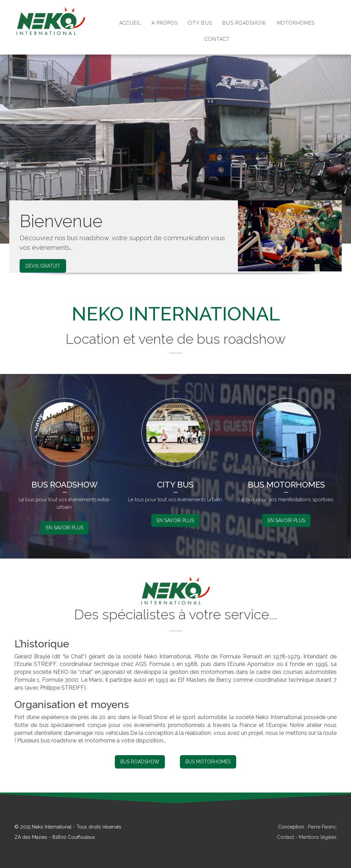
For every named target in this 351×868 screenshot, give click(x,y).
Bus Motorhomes (208, 762)
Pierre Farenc (322, 827)
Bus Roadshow (140, 762)
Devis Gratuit (43, 266)
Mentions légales (318, 837)
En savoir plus (65, 528)
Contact (286, 837)
